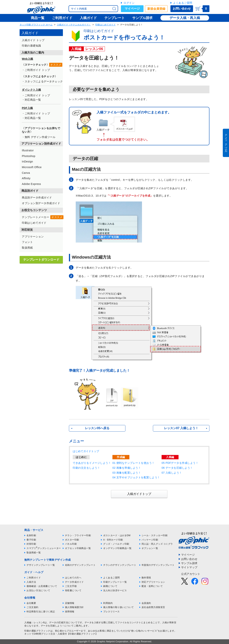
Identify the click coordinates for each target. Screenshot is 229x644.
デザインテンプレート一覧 (41, 565)
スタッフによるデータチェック (44, 81)
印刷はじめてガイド (105, 25)
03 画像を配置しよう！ (127, 473)
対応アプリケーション (153, 582)
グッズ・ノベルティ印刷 (116, 544)
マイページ (132, 9)
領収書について (73, 590)
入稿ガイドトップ (139, 494)
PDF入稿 (27, 108)
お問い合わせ (182, 9)
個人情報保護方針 (74, 607)
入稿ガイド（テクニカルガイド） (74, 25)
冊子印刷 (31, 540)
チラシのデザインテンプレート (120, 565)
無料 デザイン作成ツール (40, 137)
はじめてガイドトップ (86, 451)
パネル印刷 (71, 544)
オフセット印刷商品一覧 (78, 548)
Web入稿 (27, 59)
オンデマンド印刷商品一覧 (117, 548)
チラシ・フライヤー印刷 (78, 535)
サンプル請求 (189, 563)
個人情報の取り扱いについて (119, 607)
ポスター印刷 (72, 540)
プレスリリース (111, 612)
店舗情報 (70, 603)
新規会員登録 (156, 9)
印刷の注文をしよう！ (86, 468)
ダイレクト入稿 (31, 90)
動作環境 (146, 578)
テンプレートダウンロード (41, 260)
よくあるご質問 (183, 3)
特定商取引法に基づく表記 (41, 612)
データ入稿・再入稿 (185, 18)
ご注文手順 (71, 586)
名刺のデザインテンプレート (80, 565)
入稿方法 (31, 582)
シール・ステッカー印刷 (155, 535)
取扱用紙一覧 (34, 553)
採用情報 (70, 612)
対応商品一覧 (33, 100)
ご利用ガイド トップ (37, 70)
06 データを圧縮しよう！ (177, 468)
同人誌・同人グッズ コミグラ (157, 544)
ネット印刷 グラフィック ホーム (36, 25)
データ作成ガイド (74, 582)
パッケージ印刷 (150, 540)
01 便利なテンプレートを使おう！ (134, 463)
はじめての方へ (73, 578)
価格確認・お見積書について (42, 586)
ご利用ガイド (34, 578)
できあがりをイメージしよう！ (92, 463)
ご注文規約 (32, 607)
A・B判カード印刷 (113, 540)
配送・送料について (152, 586)
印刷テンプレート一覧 (115, 582)
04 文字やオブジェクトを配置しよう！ (136, 477)
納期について (110, 586)
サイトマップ (189, 567)
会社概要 (31, 603)
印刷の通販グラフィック (37, 631)
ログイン (129, 3)
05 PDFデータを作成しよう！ (180, 463)
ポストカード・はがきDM (117, 535)
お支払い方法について (38, 590)
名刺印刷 (31, 535)
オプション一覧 (150, 548)
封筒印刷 (31, 544)
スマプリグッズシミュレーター (44, 548)
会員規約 (146, 603)
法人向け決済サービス (115, 590)
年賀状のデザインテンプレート (158, 565)
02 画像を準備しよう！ (127, 468)
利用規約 (108, 603)
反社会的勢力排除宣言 (153, 607)
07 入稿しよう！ (172, 473)
